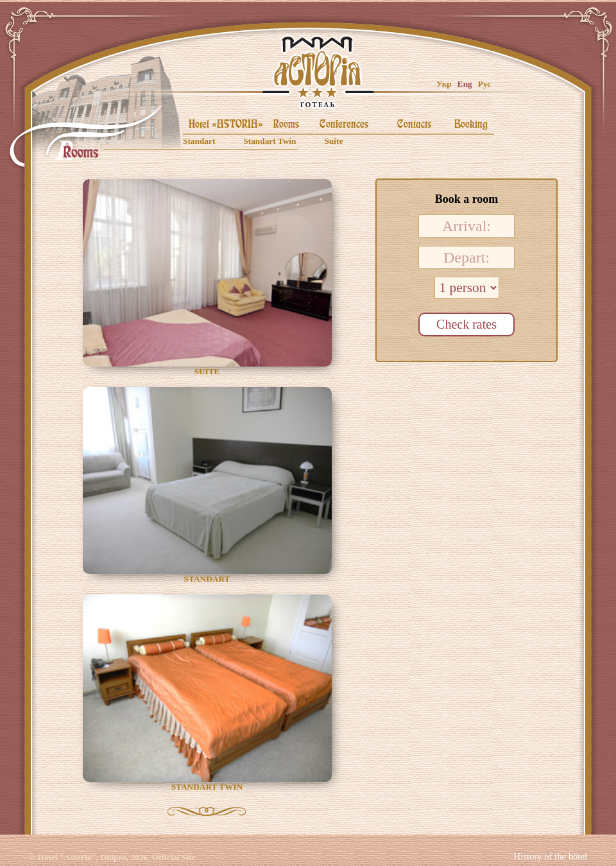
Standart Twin (269, 141)
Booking (471, 124)
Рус (484, 84)
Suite (333, 141)
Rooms (286, 124)
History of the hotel (551, 856)
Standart (199, 141)
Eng (465, 84)
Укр (444, 84)
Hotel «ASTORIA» (226, 124)
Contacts (414, 124)
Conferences (344, 124)
